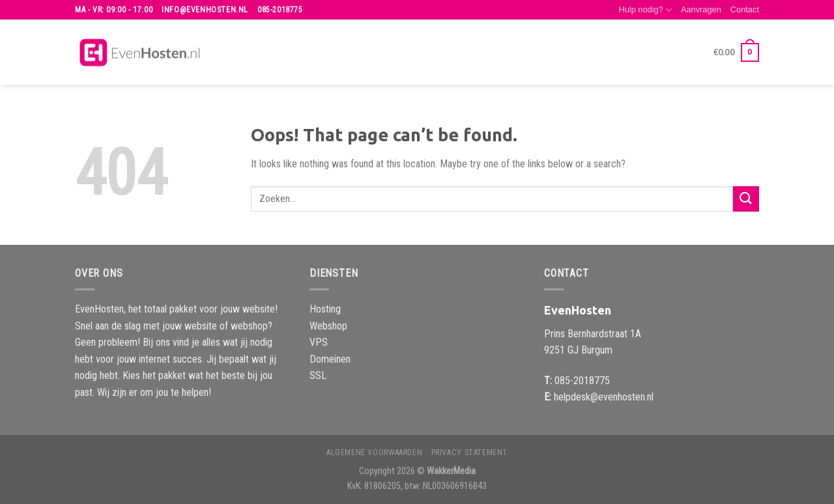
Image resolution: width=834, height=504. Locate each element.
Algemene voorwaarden (374, 453)
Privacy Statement (469, 453)
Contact (745, 9)
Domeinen (330, 359)
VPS (319, 342)
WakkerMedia (451, 471)
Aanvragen (701, 9)
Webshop (328, 326)
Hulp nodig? (645, 10)
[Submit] (746, 199)
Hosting (325, 309)
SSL (318, 375)
